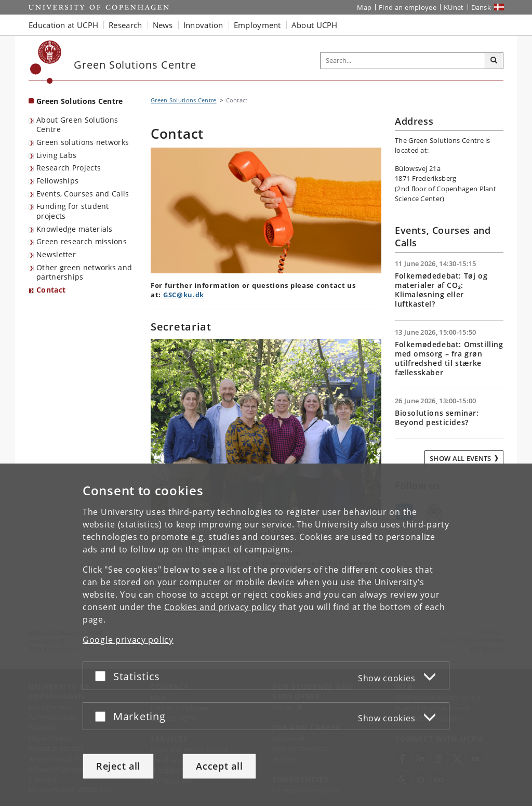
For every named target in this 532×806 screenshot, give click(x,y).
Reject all (118, 766)
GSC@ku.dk (184, 295)
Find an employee (408, 7)
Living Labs (56, 155)
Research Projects (69, 168)
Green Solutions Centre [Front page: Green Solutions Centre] (80, 101)
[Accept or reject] (103, 676)
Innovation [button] (203, 25)
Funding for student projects (73, 211)
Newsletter (56, 254)
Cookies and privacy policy (220, 607)
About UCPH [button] (315, 25)
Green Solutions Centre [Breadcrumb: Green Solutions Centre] (184, 100)
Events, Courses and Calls (83, 194)
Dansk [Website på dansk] (481, 7)
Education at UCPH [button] (63, 25)
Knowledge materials (75, 229)
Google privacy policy (128, 640)
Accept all (219, 766)
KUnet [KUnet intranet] (454, 7)
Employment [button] (257, 25)
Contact (51, 290)
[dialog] (266, 635)
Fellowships (57, 181)
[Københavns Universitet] (46, 62)
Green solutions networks (83, 142)
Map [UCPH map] (364, 7)
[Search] (494, 61)
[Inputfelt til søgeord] (403, 61)
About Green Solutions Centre (77, 125)
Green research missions (82, 241)
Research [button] (125, 25)
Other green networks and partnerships (84, 272)
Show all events (461, 458)
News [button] (163, 25)
